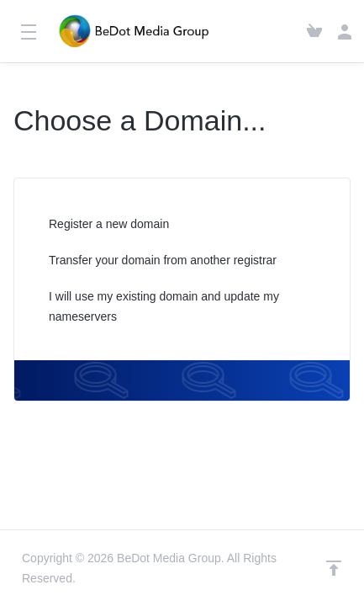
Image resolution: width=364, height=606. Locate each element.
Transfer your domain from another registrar (152, 261)
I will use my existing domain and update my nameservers (153, 306)
